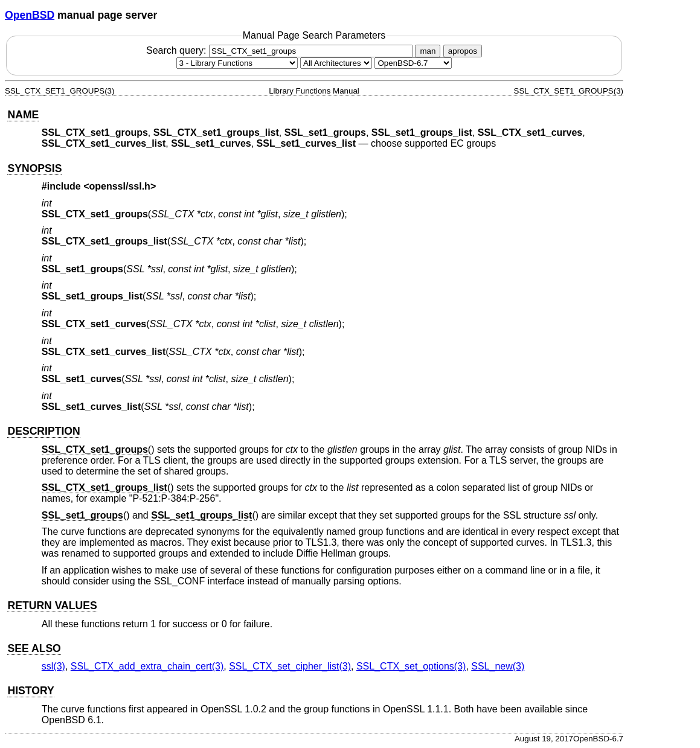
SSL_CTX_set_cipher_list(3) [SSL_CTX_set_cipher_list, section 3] (290, 666)
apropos (463, 51)
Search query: (281, 50)
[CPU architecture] (336, 63)
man (428, 51)
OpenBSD (30, 15)
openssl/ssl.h (120, 186)
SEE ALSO (34, 648)
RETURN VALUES (52, 606)
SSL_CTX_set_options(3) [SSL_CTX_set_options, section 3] (411, 666)
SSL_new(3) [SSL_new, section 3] (498, 666)
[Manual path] (413, 63)
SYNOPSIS (34, 168)
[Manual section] (237, 63)
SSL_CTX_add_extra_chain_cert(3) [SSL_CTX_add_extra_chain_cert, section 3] (147, 666)
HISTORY (31, 691)
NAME (23, 115)
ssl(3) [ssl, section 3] (53, 666)
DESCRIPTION (43, 431)
